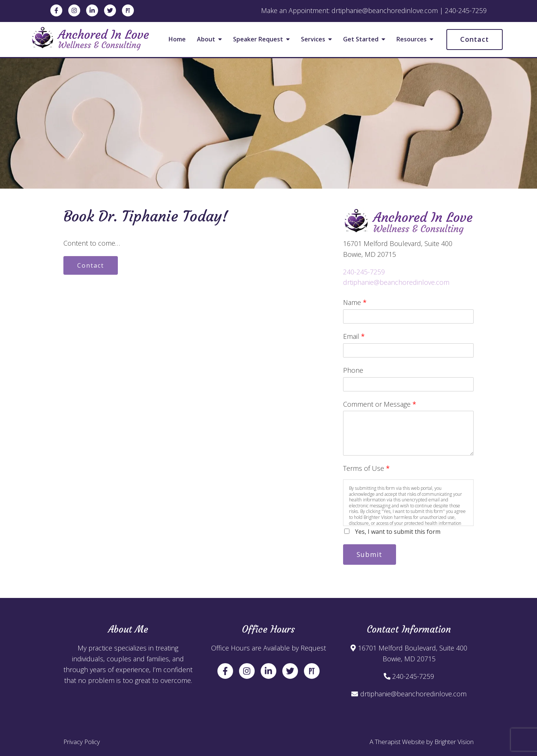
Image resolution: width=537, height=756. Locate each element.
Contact (475, 39)
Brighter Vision (454, 742)
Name (355, 302)
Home (177, 40)
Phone (353, 370)
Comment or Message (380, 404)
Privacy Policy (82, 742)
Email (354, 336)
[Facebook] (56, 10)
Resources (412, 40)
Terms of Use (366, 468)
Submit (370, 554)
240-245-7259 (364, 272)
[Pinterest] (128, 10)
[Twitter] (110, 10)
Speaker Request (258, 40)
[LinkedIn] (92, 10)
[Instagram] (74, 10)
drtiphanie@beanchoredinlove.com (396, 282)
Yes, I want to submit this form (398, 532)
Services (313, 40)
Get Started (361, 40)
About (206, 40)
